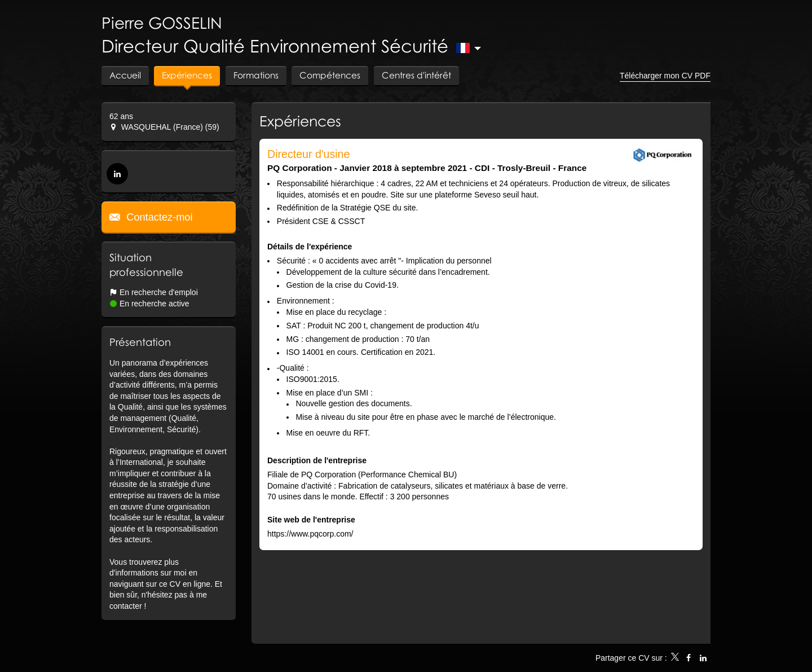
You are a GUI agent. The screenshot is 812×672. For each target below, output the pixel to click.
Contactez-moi (158, 217)
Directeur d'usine (308, 154)
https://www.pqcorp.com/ (310, 534)
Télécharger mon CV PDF (665, 76)
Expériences (300, 121)
